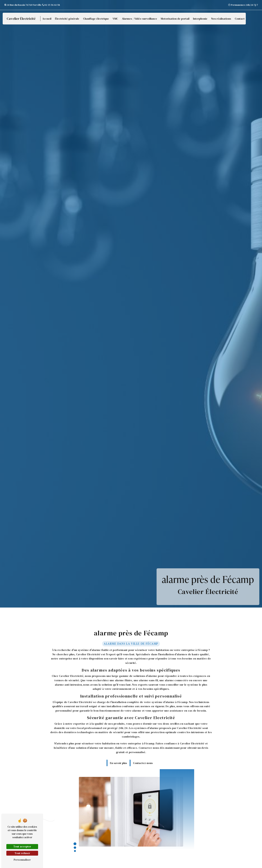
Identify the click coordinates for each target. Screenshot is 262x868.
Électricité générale (67, 19)
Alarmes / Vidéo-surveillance (139, 19)
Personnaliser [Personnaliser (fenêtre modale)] (22, 860)
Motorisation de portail (175, 19)
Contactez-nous (143, 759)
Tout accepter (22, 846)
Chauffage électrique (96, 19)
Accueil (47, 19)
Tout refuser (22, 853)
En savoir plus (118, 759)
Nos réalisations (221, 19)
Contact (240, 19)
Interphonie (200, 19)
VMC (115, 19)
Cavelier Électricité (21, 19)
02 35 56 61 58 (51, 5)
